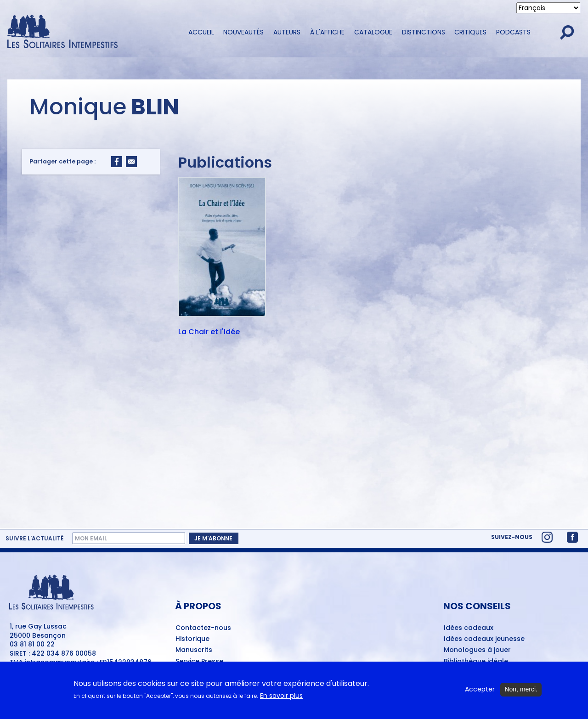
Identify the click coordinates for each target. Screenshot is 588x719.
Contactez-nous (203, 628)
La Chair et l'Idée (209, 332)
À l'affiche (327, 32)
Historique (192, 639)
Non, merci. (521, 689)
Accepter (480, 689)
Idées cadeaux (469, 628)
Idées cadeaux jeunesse (484, 639)
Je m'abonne (213, 538)
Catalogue (373, 32)
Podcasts (513, 32)
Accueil (201, 32)
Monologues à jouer (477, 650)
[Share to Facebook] (117, 162)
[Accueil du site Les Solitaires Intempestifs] (90, 32)
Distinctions (424, 32)
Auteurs (287, 32)
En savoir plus (281, 696)
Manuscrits (194, 650)
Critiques (470, 32)
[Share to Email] (131, 162)
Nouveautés (243, 32)
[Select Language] (548, 8)
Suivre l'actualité (34, 539)
